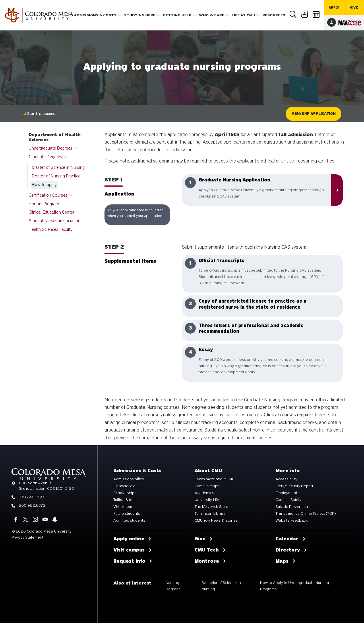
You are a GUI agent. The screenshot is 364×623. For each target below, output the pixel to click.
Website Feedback (292, 521)
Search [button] (293, 14)
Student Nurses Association (55, 221)
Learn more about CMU (215, 479)
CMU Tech (210, 550)
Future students (127, 514)
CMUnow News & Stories (216, 521)
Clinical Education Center (52, 212)
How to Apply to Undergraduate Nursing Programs (295, 586)
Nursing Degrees (173, 586)
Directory (305, 14)
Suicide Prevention (292, 507)
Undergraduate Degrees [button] (51, 148)
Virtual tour (123, 507)
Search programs (39, 114)
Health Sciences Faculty (51, 229)
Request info (133, 561)
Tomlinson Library (210, 514)
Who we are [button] (212, 15)
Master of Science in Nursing (58, 167)
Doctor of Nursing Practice (56, 176)
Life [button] (243, 15)
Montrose (210, 561)
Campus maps (207, 486)
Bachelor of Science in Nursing (221, 586)
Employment (286, 493)
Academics (204, 493)
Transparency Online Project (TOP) (306, 514)
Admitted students (129, 521)
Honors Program (44, 204)
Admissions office (129, 479)
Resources (274, 15)
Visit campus (133, 550)
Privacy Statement (27, 537)
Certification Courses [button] (48, 195)
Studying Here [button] (140, 15)
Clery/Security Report (294, 486)
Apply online (132, 539)
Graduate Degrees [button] (45, 157)
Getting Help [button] (177, 15)
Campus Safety (289, 500)
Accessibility (286, 479)
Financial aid (124, 486)
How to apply (44, 185)
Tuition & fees (125, 500)
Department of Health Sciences (55, 137)
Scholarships (125, 493)
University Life (207, 500)
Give (354, 8)
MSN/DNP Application (313, 114)
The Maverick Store (211, 507)
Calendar (316, 14)
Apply (334, 8)
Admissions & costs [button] (95, 15)
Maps (286, 561)
